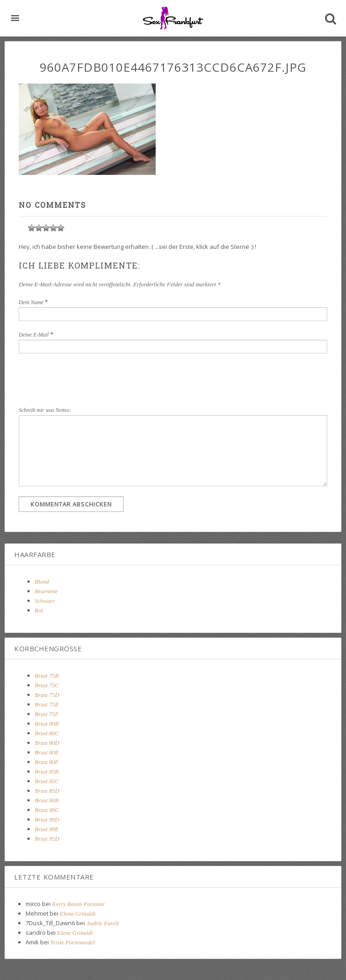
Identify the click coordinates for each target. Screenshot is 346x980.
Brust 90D (47, 819)
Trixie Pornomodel (73, 942)
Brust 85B (47, 772)
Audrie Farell (102, 923)
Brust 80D (47, 743)
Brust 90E (47, 829)
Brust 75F (47, 714)
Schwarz (45, 601)
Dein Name (31, 302)
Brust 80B (47, 724)
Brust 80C (47, 733)
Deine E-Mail (34, 335)
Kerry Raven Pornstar (79, 904)
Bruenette (46, 591)
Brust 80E (47, 752)
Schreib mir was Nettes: (45, 410)
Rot (39, 610)
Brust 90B (47, 800)
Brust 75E (47, 704)
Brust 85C (47, 781)
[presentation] (170, 378)
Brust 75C (47, 685)
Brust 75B (47, 676)
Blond (42, 582)
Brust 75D (47, 695)
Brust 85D (47, 791)
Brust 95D (47, 839)
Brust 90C (47, 810)
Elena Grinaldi (78, 914)
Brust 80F (47, 762)
